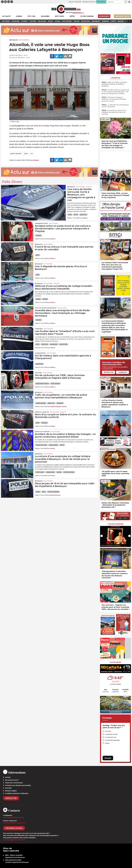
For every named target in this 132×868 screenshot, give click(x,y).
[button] (125, 2)
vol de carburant (55, 384)
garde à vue (83, 215)
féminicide (44, 423)
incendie (45, 299)
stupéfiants (60, 403)
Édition (69, 12)
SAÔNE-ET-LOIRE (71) (42, 412)
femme (76, 215)
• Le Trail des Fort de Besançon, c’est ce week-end (115, 106)
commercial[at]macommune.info (14, 823)
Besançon (14, 40)
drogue (38, 492)
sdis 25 (62, 445)
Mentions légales (11, 791)
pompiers (38, 235)
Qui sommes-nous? (12, 780)
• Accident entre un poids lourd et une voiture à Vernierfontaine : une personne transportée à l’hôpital (115, 92)
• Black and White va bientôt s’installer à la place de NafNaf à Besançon (114, 84)
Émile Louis (45, 344)
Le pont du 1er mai (111, 734)
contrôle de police (41, 403)
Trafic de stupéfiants (53, 492)
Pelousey (38, 373)
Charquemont (40, 353)
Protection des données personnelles (18, 785)
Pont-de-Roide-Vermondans (46, 308)
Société (89, 187)
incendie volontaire (69, 472)
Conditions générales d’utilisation (17, 793)
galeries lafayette (16, 153)
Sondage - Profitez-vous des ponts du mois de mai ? (114, 727)
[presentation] (102, 536)
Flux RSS (8, 788)
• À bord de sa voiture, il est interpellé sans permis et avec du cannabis (114, 112)
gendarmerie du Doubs (42, 384)
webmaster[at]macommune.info (14, 840)
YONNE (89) (39, 329)
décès (70, 215)
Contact (8, 777)
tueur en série (63, 344)
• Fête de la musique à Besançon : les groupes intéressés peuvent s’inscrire (114, 99)
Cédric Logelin (40, 472)
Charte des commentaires (14, 783)
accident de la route (41, 445)
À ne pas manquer (116, 524)
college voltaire (50, 472)
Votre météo (115, 662)
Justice (56, 284)
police (26, 153)
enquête (38, 299)
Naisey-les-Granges (42, 432)
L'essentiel (116, 78)
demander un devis (14, 828)
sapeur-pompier (53, 445)
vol (32, 153)
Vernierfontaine (41, 223)
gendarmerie (54, 344)
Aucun (107, 743)
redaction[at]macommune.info (13, 818)
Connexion (123, 372)
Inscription (109, 372)
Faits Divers (24, 40)
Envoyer (108, 758)
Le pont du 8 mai (111, 737)
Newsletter (11, 798)
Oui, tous (108, 731)
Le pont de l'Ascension (113, 740)
